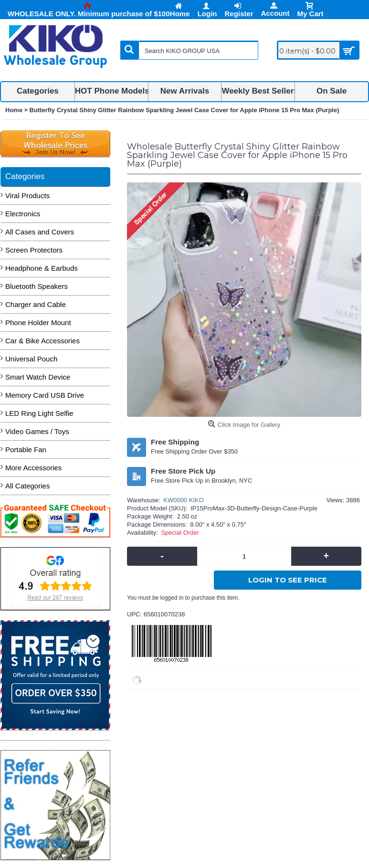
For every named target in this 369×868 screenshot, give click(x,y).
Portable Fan (26, 450)
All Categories (27, 486)
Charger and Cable (36, 304)
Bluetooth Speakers (37, 286)
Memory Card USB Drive (45, 395)
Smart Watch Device (38, 377)
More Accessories (33, 468)
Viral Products (27, 196)
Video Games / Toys (37, 431)
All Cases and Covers (40, 232)
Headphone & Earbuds (42, 268)
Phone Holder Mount (38, 323)
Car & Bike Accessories (42, 341)
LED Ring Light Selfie (39, 413)
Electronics (23, 214)
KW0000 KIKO (184, 500)
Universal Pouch (31, 359)
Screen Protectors (34, 250)
